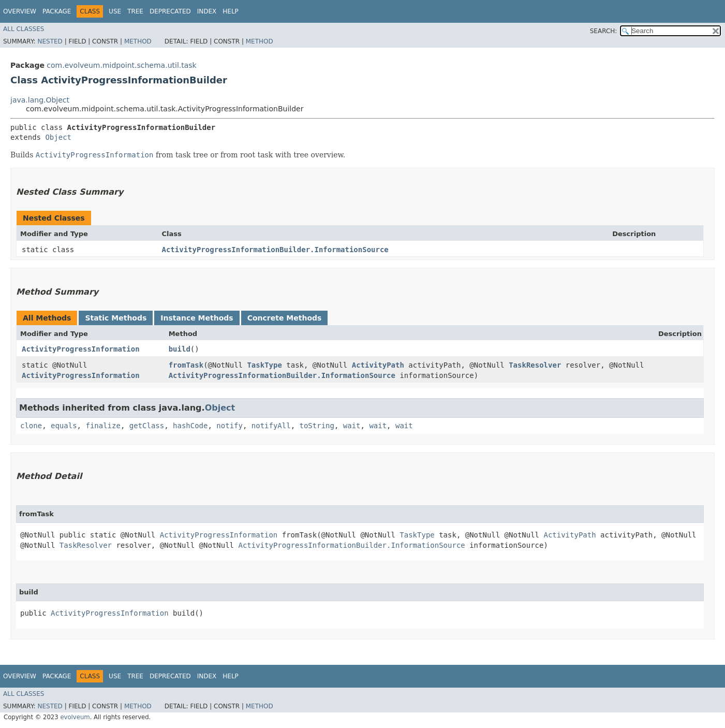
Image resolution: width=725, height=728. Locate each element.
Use (115, 11)
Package (57, 11)
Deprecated (170, 11)
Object (58, 137)
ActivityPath (378, 365)
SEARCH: (604, 31)
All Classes (24, 29)
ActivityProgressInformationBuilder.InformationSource (275, 250)
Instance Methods (197, 318)
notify (230, 426)
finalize (103, 426)
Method (138, 41)
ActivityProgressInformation (81, 349)
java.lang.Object (40, 100)
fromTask (186, 365)
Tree (135, 11)
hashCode (190, 426)
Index (207, 11)
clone (31, 426)
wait (352, 426)
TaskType (264, 365)
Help (231, 11)
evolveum (75, 717)
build (180, 349)
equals (64, 426)
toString (317, 426)
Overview (20, 11)
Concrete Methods (285, 318)
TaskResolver (535, 365)
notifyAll (271, 426)
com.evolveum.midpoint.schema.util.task (121, 65)
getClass (147, 426)
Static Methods (116, 318)
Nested (50, 41)
